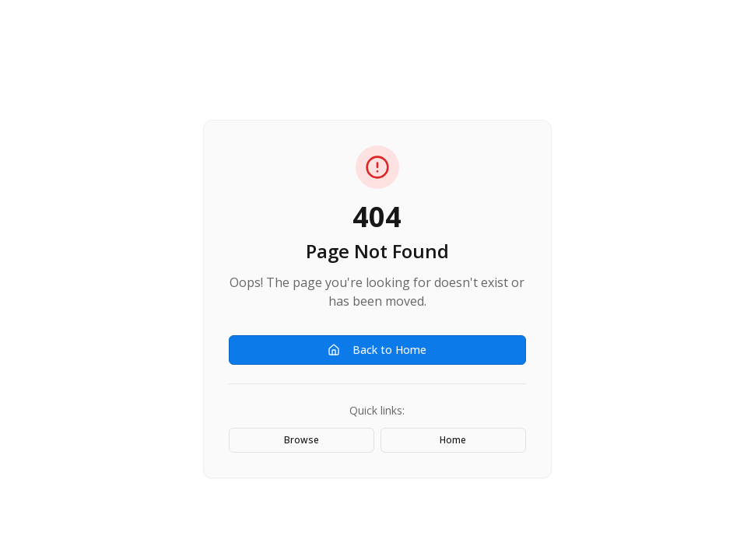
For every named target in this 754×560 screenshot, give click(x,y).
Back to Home (377, 350)
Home (453, 440)
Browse (302, 440)
